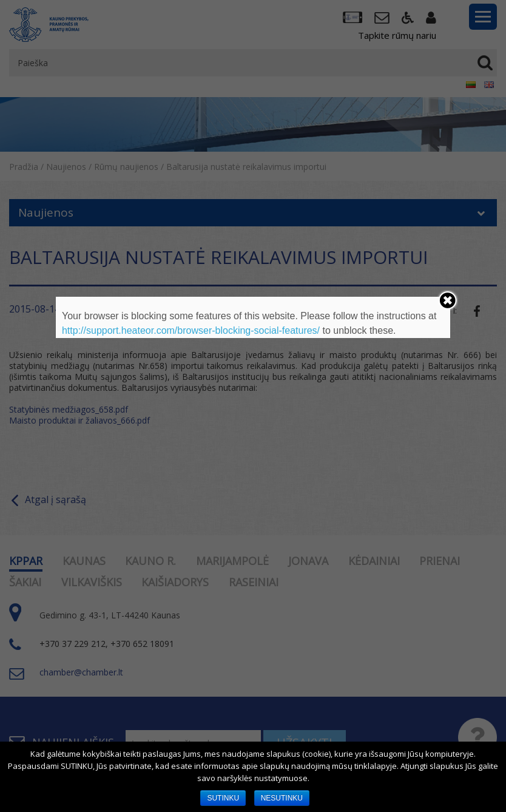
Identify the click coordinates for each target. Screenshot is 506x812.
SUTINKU (223, 798)
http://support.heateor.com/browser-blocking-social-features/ (191, 330)
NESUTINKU (282, 798)
